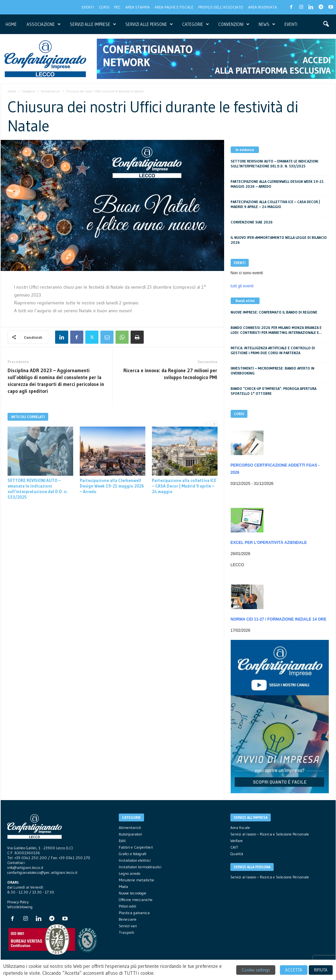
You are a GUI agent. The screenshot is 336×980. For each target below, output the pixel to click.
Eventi (88, 7)
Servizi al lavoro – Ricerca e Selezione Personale (270, 834)
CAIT (234, 847)
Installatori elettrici (135, 860)
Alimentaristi (51, 91)
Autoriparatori (130, 834)
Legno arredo (129, 873)
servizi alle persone (149, 24)
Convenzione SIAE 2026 (252, 222)
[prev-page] (206, 424)
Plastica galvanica (134, 913)
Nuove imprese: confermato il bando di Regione (274, 312)
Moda (123, 886)
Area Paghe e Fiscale (174, 7)
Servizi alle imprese (93, 24)
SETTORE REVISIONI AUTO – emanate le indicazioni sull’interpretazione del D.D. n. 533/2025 (38, 489)
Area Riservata (262, 7)
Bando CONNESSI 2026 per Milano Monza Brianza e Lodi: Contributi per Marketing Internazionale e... (276, 330)
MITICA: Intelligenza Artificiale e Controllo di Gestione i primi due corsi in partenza (273, 350)
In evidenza (245, 150)
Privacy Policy (18, 902)
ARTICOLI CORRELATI (28, 417)
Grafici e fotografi (133, 854)
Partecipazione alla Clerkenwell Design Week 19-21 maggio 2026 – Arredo (112, 486)
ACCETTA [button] (294, 970)
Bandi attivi (245, 301)
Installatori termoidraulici (140, 867)
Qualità (237, 854)
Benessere (128, 919)
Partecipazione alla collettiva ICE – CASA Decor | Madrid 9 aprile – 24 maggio (184, 486)
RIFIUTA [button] (321, 970)
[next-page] (214, 424)
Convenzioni (234, 24)
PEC (117, 7)
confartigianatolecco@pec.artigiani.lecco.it (42, 872)
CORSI (104, 7)
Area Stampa (137, 7)
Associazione (44, 24)
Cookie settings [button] (256, 970)
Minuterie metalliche (136, 880)
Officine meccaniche (136, 900)
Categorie (196, 24)
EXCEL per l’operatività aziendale (269, 543)
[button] (326, 24)
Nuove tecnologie (133, 893)
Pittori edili (127, 906)
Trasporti (126, 932)
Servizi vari (128, 926)
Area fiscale (240, 827)
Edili (122, 841)
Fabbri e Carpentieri (136, 847)
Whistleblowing (20, 907)
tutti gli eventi (242, 286)
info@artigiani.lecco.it (25, 867)
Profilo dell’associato (221, 7)
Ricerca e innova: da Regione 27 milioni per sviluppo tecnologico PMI (170, 374)
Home (11, 24)
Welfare (237, 841)
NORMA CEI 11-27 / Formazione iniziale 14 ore (279, 619)
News (267, 24)
